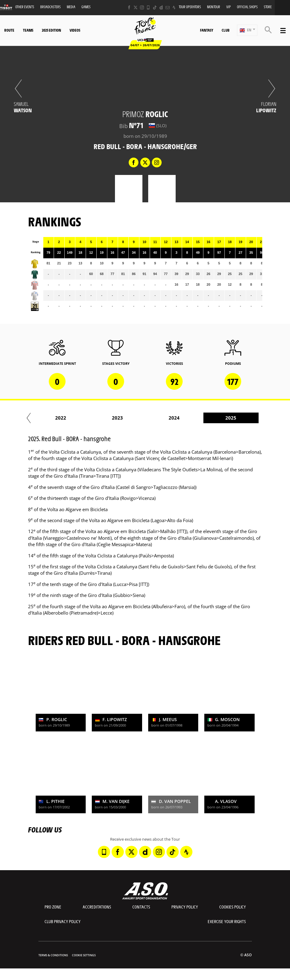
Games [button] (86, 7)
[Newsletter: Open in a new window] (168, 7)
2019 (211, 418)
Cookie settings (84, 955)
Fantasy (207, 30)
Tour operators (190, 7)
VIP (229, 7)
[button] (247, 30)
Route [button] (9, 30)
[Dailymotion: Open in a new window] (161, 7)
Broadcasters (50, 7)
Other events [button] (25, 7)
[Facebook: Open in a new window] (129, 7)
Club (226, 30)
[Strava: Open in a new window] (174, 7)
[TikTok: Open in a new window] (155, 7)
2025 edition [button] (51, 30)
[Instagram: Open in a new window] (142, 7)
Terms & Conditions (53, 955)
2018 (155, 418)
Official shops (247, 7)
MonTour (214, 7)
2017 (98, 418)
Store (268, 7)
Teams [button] (28, 30)
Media (71, 7)
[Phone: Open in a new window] (148, 7)
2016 (41, 418)
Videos (75, 30)
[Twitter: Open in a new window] (136, 7)
